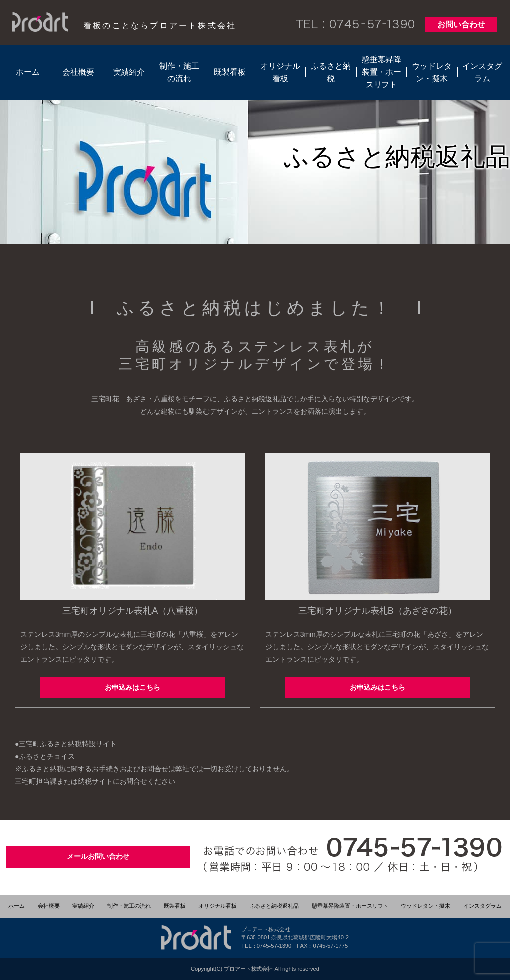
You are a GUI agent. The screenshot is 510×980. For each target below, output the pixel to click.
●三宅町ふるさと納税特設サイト (66, 744)
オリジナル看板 (280, 72)
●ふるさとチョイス (45, 756)
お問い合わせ (461, 25)
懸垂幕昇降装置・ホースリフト (382, 72)
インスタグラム (482, 72)
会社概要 (78, 72)
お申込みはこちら (132, 687)
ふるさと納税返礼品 (274, 906)
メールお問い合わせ (98, 856)
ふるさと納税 (331, 72)
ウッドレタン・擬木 (432, 72)
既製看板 (230, 72)
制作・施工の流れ (179, 72)
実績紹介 (129, 72)
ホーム (28, 72)
